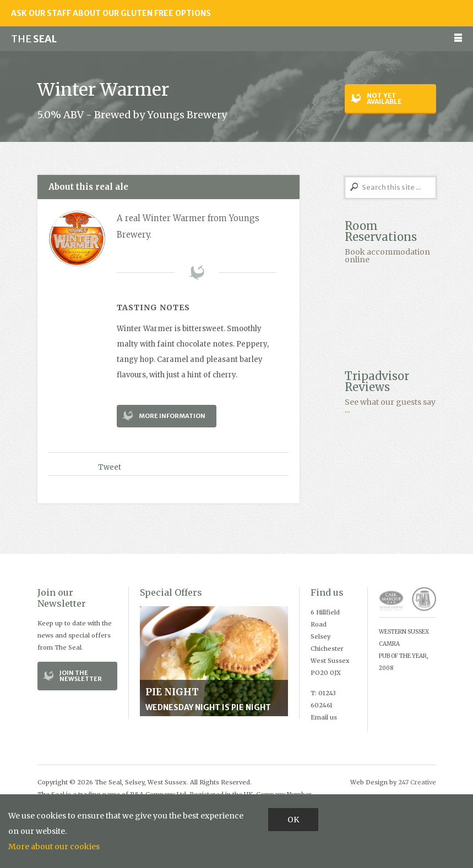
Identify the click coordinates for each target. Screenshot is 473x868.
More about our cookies (54, 847)
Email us (324, 717)
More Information (172, 416)
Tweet (110, 467)
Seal (34, 39)
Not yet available (384, 98)
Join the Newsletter (81, 676)
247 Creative (417, 782)
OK (293, 820)
